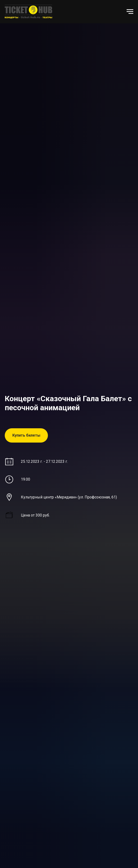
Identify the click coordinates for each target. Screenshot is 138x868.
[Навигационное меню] (130, 12)
